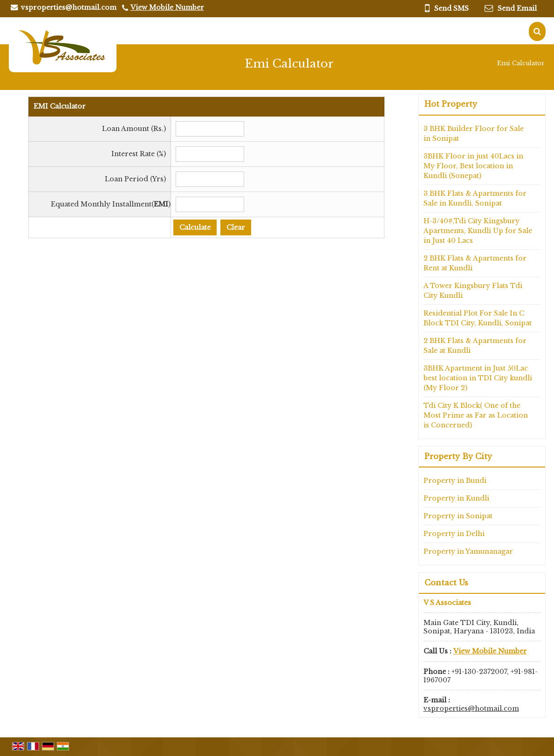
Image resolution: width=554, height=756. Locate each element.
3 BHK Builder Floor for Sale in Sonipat (474, 134)
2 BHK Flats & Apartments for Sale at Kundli (475, 346)
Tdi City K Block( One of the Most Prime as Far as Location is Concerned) (476, 415)
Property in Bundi (455, 481)
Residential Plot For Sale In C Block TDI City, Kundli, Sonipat (478, 318)
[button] (167, 7)
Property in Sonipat (458, 516)
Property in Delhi (454, 534)
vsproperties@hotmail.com (69, 7)
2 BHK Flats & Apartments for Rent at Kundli (475, 263)
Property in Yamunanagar (468, 551)
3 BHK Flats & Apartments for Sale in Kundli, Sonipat (475, 198)
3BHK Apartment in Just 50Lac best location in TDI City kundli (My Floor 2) (478, 378)
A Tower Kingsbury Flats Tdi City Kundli (473, 291)
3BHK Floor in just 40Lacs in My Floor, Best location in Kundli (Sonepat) (473, 166)
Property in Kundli (456, 498)
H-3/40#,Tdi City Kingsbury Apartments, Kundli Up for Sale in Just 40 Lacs (478, 231)
